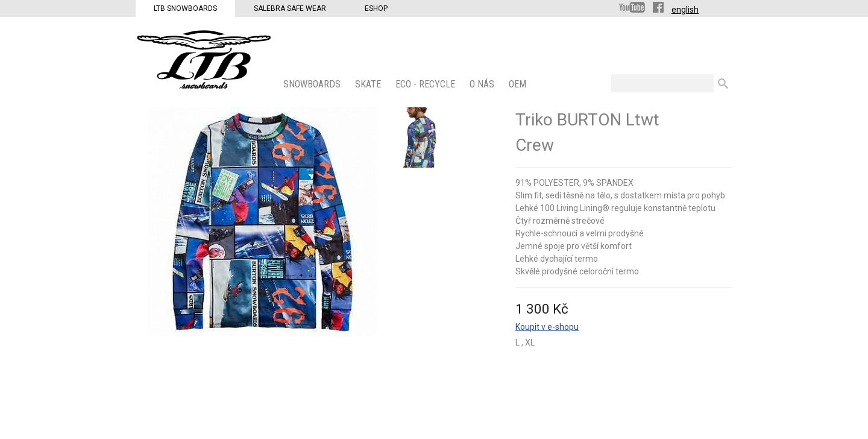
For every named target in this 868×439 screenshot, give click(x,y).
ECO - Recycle (426, 84)
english (685, 10)
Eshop (376, 8)
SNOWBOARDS (313, 84)
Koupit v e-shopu (547, 327)
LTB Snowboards (185, 8)
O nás (483, 84)
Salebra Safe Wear (290, 8)
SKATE (369, 84)
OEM (519, 84)
